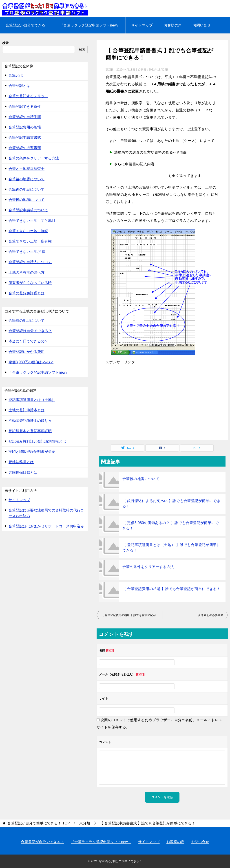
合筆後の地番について (141, 479)
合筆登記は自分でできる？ (30, 331)
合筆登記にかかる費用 (27, 352)
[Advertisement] (162, 402)
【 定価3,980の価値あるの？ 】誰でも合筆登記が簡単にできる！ (171, 525)
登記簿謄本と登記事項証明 (30, 431)
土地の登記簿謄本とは (27, 410)
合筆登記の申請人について (30, 262)
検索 (5, 43)
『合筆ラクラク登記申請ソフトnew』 (90, 25)
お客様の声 (173, 25)
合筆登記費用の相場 (25, 127)
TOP (39, 823)
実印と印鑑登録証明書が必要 (32, 452)
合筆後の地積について (27, 200)
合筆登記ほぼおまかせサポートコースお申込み (46, 526)
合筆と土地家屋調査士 (27, 169)
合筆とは (16, 75)
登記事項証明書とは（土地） (32, 400)
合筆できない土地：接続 (28, 231)
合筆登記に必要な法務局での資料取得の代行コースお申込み (46, 513)
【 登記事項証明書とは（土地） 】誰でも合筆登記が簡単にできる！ (171, 547)
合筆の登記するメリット (28, 96)
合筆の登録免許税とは (27, 293)
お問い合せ (202, 25)
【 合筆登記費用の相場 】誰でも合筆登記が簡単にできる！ (171, 589)
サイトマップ (142, 25)
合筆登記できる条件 (25, 107)
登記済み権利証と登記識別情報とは (37, 441)
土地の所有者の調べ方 (27, 272)
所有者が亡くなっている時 (30, 283)
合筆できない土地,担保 (27, 252)
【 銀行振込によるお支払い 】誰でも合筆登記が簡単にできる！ (171, 503)
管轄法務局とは (21, 462)
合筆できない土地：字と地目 (32, 221)
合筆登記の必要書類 (211, 615)
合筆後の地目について (27, 189)
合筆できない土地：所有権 (30, 241)
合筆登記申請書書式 (25, 138)
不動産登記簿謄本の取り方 (30, 421)
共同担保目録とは (23, 473)
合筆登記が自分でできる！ (27, 25)
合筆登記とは (19, 86)
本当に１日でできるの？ (28, 341)
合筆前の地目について (27, 321)
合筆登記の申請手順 (25, 117)
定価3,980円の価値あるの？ (31, 362)
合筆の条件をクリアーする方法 (148, 567)
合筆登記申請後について (28, 210)
